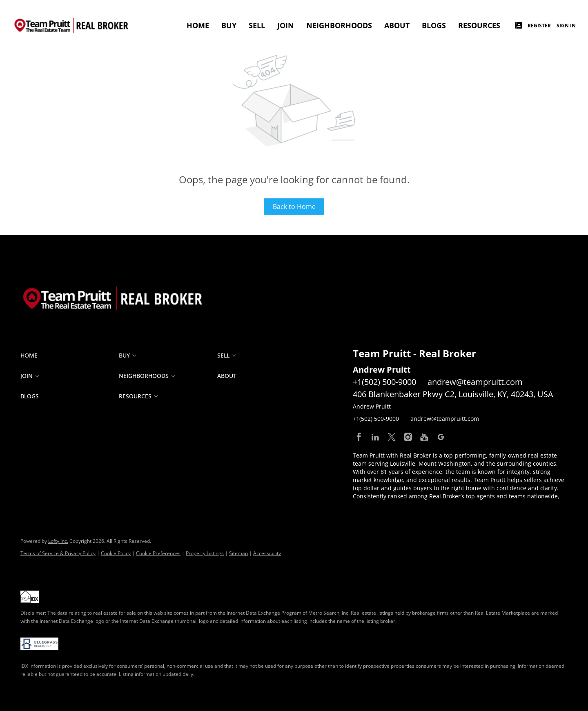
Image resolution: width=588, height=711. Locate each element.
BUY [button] (229, 25)
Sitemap (238, 553)
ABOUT (397, 25)
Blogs (434, 25)
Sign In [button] (566, 26)
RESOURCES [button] (479, 25)
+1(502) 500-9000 (384, 382)
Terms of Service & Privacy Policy (58, 553)
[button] (70, 355)
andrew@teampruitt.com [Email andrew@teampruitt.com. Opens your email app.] (475, 382)
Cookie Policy (116, 553)
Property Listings (205, 553)
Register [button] (539, 26)
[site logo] (120, 282)
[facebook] (359, 437)
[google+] (441, 437)
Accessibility (267, 553)
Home (198, 25)
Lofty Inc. (58, 541)
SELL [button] (257, 25)
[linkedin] (375, 437)
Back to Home (294, 207)
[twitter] (392, 437)
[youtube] (424, 437)
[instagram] (408, 437)
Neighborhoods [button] (339, 25)
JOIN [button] (286, 25)
